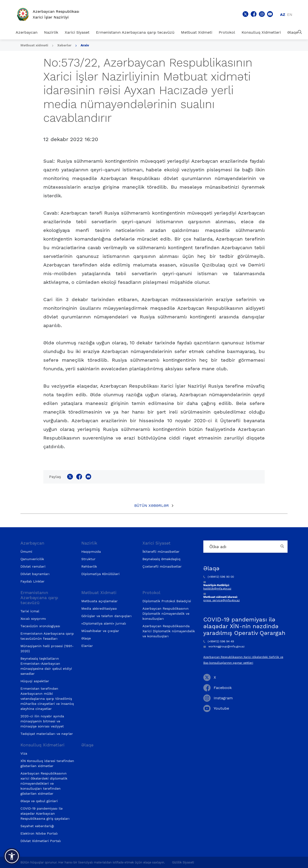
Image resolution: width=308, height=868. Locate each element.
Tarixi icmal (30, 611)
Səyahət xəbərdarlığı (37, 826)
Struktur (88, 559)
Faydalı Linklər (32, 581)
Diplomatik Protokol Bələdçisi (167, 601)
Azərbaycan (27, 32)
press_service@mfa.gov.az (221, 600)
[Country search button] (283, 547)
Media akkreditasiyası (99, 608)
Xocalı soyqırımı (33, 619)
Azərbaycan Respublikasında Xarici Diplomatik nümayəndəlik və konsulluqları (169, 631)
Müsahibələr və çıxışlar (100, 631)
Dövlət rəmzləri (33, 566)
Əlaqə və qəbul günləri (39, 801)
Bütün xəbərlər (152, 505)
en (290, 15)
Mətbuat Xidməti (197, 32)
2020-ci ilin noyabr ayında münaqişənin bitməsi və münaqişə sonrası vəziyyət (42, 721)
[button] (12, 856)
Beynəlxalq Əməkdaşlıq (161, 559)
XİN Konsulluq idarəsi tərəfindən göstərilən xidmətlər (47, 763)
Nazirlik (51, 32)
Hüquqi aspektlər (35, 681)
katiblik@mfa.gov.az (217, 589)
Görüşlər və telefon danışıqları (106, 616)
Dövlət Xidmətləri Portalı (41, 841)
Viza (24, 753)
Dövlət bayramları (35, 574)
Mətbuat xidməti (34, 45)
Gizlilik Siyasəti (183, 862)
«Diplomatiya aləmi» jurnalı (104, 623)
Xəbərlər (64, 45)
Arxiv (85, 45)
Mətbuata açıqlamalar (99, 601)
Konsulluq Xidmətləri (261, 32)
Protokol (227, 32)
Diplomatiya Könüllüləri (100, 574)
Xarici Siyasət (77, 32)
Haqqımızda (91, 552)
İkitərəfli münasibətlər (161, 552)
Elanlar (87, 646)
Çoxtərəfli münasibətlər (162, 566)
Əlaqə (293, 32)
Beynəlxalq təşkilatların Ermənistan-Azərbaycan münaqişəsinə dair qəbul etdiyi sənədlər (46, 666)
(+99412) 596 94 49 (219, 641)
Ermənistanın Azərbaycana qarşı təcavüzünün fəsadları (47, 636)
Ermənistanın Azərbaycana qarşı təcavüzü (135, 32)
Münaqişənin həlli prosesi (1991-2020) (47, 648)
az (283, 15)
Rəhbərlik (89, 566)
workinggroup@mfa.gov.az (224, 646)
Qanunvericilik (32, 559)
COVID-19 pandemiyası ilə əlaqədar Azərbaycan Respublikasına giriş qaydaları (45, 813)
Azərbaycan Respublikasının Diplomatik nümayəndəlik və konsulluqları (166, 614)
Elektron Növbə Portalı (39, 833)
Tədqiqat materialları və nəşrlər (47, 734)
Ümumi (26, 552)
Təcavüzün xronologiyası (40, 626)
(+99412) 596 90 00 (219, 577)
